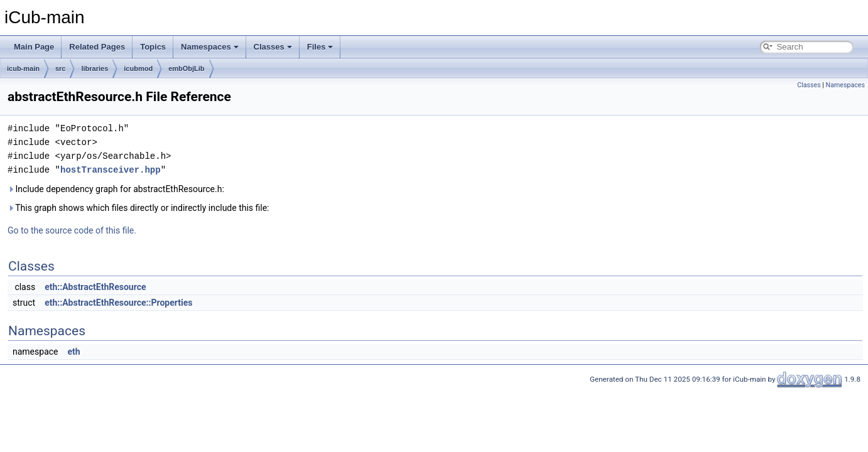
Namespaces (210, 47)
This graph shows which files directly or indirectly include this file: (138, 208)
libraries (95, 68)
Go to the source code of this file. (72, 230)
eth (73, 352)
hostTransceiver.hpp (111, 170)
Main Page (34, 47)
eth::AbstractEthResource (95, 287)
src (61, 68)
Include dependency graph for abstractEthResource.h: (116, 189)
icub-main (23, 68)
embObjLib (186, 68)
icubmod (138, 68)
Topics (153, 47)
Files (320, 47)
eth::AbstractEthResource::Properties (118, 303)
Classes (273, 47)
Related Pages (97, 47)
